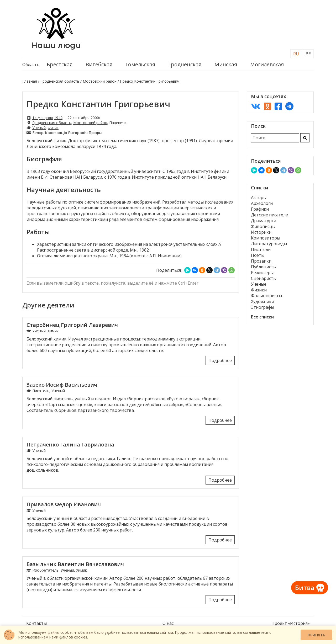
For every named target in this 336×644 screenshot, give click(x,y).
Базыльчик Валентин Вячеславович (75, 564)
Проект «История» (291, 623)
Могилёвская (267, 64)
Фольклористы (266, 296)
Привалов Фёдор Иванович (64, 504)
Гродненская (185, 64)
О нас (168, 623)
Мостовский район (100, 81)
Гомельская (140, 64)
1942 (58, 118)
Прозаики (261, 261)
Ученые (259, 284)
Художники (262, 301)
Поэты (258, 255)
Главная (30, 81)
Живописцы (263, 226)
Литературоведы (269, 244)
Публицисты (264, 267)
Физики (259, 290)
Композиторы (266, 238)
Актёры (259, 198)
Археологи (262, 203)
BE (308, 54)
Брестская (60, 64)
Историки (261, 232)
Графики (260, 209)
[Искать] (305, 138)
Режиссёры (262, 273)
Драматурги (264, 221)
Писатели (261, 249)
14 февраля (43, 118)
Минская (226, 64)
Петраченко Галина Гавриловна (70, 445)
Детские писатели (270, 215)
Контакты (36, 623)
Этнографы (262, 307)
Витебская (99, 64)
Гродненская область (60, 81)
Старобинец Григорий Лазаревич (72, 325)
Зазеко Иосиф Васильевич (62, 385)
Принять (316, 635)
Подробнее (220, 360)
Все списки (262, 317)
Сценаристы (264, 278)
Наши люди (56, 45)
